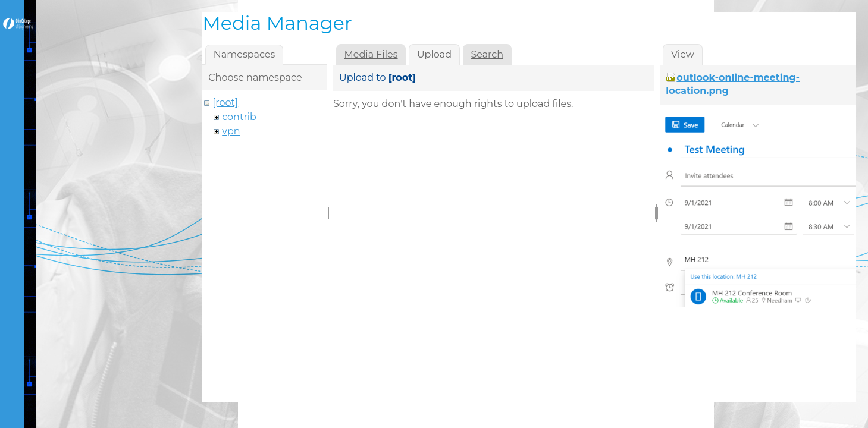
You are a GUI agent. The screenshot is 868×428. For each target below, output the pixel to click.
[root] (225, 103)
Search (487, 54)
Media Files (371, 54)
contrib (239, 117)
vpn (231, 131)
